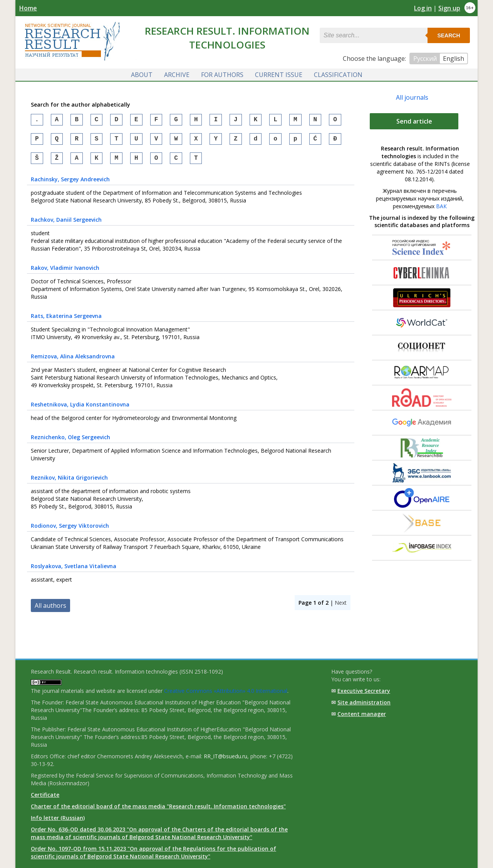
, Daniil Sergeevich (66, 224)
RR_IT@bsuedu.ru (226, 756)
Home (28, 8)
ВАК (441, 206)
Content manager (362, 714)
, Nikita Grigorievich (69, 482)
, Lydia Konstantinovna (80, 409)
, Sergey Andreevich (70, 183)
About (142, 74)
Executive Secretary (364, 691)
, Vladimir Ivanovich (65, 272)
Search (449, 35)
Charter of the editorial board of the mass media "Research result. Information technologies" (158, 806)
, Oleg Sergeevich (70, 441)
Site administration (364, 702)
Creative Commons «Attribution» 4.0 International (226, 691)
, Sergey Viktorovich (70, 530)
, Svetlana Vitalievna (74, 570)
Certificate (45, 795)
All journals (412, 97)
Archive (177, 74)
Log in (423, 8)
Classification (338, 74)
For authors (222, 74)
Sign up (449, 8)
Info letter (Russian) (58, 818)
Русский (425, 59)
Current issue (279, 74)
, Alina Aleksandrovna (73, 360)
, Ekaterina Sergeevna (66, 320)
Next (341, 607)
